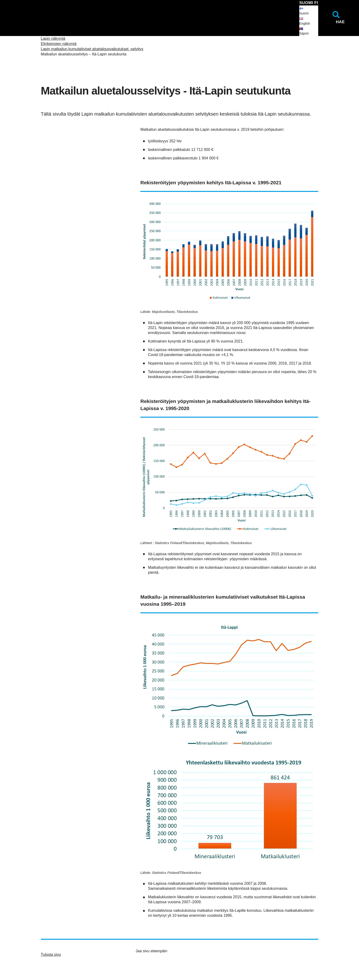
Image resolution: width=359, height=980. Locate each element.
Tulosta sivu (51, 955)
